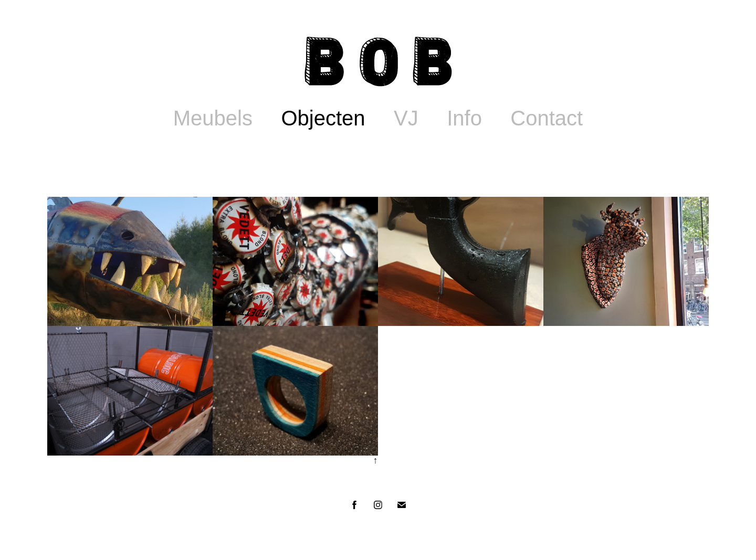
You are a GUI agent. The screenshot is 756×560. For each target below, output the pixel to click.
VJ (406, 118)
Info (464, 118)
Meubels (213, 118)
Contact (547, 118)
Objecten (323, 118)
